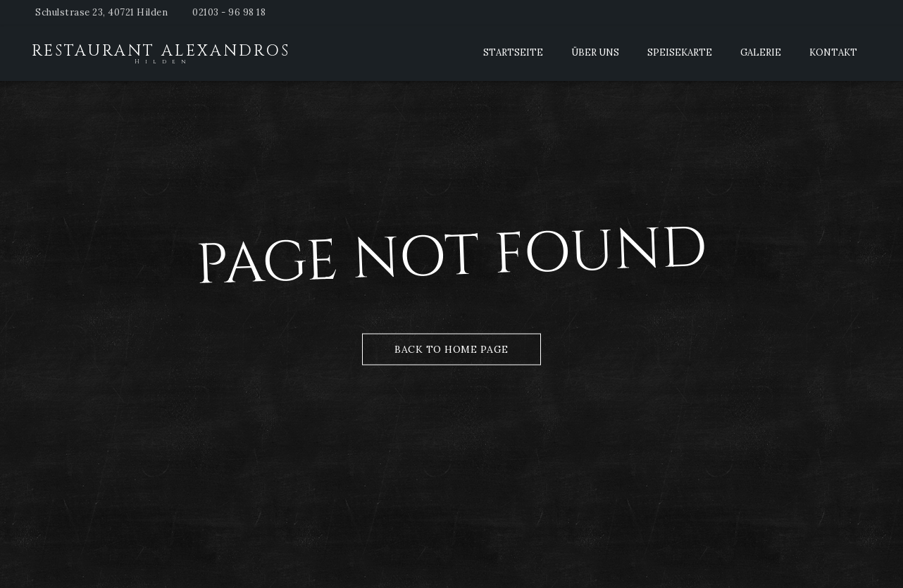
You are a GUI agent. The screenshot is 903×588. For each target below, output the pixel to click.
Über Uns (595, 52)
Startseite (513, 52)
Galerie (761, 52)
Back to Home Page (451, 349)
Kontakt (833, 52)
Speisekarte (680, 52)
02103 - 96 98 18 (229, 12)
